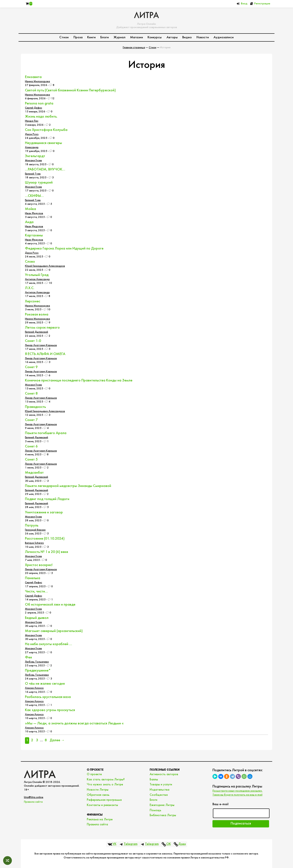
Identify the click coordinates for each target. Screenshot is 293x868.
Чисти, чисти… (36, 592)
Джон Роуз (32, 134)
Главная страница (134, 48)
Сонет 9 (31, 367)
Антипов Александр (37, 279)
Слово (30, 262)
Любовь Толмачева (37, 662)
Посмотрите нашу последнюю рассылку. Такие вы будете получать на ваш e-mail (238, 793)
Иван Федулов (34, 213)
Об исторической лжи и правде (50, 605)
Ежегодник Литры (162, 805)
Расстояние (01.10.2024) (45, 539)
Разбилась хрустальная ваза (48, 697)
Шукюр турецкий (39, 183)
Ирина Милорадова (37, 81)
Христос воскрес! (39, 565)
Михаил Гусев (33, 161)
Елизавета (33, 77)
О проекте (94, 774)
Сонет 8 (31, 394)
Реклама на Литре (100, 820)
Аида (29, 222)
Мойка (30, 209)
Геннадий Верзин (35, 530)
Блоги (105, 37)
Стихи (64, 37)
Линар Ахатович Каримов (41, 345)
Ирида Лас (32, 121)
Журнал (120, 37)
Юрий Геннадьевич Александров (45, 266)
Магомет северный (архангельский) (54, 631)
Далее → (57, 740)
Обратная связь (98, 795)
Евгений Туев (33, 174)
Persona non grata (39, 104)
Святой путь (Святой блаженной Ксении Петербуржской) (70, 90)
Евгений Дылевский (37, 332)
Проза (78, 37)
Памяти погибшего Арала (46, 433)
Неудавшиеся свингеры (43, 143)
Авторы (172, 37)
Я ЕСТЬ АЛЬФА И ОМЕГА (45, 354)
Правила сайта (33, 802)
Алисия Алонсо (34, 688)
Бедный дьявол (37, 618)
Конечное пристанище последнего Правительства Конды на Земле (79, 381)
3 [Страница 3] (37, 740)
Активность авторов (164, 774)
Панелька (33, 578)
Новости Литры (98, 790)
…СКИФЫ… (34, 196)
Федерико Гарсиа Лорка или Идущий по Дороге (64, 249)
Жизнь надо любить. (41, 117)
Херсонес (33, 301)
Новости (203, 37)
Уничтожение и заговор (44, 512)
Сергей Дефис (34, 108)
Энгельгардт (35, 156)
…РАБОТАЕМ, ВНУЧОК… (45, 170)
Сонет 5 (31, 460)
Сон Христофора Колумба (46, 130)
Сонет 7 (31, 420)
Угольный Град (37, 275)
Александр (32, 147)
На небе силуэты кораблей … (48, 644)
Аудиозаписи (224, 37)
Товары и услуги (161, 785)
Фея (28, 658)
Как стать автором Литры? (106, 780)
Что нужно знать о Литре (105, 785)
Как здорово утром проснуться (50, 710)
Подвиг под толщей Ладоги (47, 499)
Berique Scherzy (34, 543)
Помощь (155, 810)
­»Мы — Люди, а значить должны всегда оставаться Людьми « (74, 723)
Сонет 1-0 (33, 341)
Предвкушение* (38, 671)
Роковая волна (37, 315)
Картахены (34, 235)
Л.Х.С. (30, 288)
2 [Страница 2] (32, 740)
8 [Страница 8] (46, 740)
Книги (91, 37)
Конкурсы (155, 37)
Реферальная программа (104, 800)
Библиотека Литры (163, 815)
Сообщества (159, 795)
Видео (187, 37)
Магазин (137, 37)
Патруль (32, 526)
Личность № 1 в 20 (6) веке (47, 552)
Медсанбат (34, 473)
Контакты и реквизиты (102, 805)
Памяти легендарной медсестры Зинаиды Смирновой (68, 486)
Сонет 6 (31, 446)
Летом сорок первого (42, 328)
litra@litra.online (34, 797)
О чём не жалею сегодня (45, 684)
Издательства (160, 790)
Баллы (154, 780)
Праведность (35, 407)
